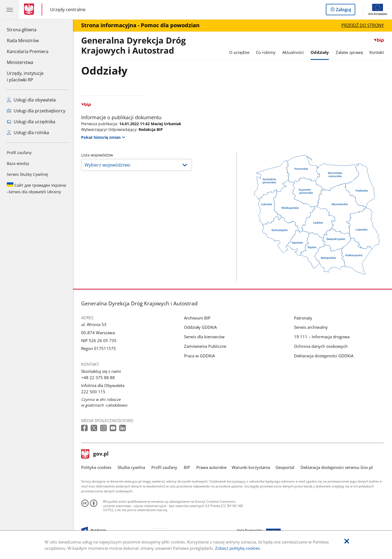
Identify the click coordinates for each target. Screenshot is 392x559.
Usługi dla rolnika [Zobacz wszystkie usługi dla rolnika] (28, 133)
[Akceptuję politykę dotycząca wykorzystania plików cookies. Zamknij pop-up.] (347, 541)
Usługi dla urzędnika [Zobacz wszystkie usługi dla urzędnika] (31, 122)
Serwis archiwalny (311, 327)
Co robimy (266, 52)
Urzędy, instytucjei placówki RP (25, 76)
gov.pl (95, 454)
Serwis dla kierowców (204, 337)
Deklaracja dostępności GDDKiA (324, 356)
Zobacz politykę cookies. (238, 548)
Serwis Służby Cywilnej (27, 174)
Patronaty (303, 318)
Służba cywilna (131, 467)
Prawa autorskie (211, 467)
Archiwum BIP (197, 318)
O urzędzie (239, 52)
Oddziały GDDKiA (200, 327)
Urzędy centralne (68, 10)
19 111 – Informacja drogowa (322, 337)
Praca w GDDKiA (199, 356)
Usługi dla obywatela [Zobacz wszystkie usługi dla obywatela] (31, 100)
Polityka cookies (96, 467)
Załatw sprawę (349, 52)
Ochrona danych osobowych (321, 346)
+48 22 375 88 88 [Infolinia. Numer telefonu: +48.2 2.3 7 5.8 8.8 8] (98, 377)
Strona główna (28, 29)
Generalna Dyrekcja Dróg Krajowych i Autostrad (134, 46)
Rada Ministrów (23, 41)
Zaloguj (345, 11)
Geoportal (285, 467)
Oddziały (320, 52)
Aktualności (293, 52)
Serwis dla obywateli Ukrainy (36, 188)
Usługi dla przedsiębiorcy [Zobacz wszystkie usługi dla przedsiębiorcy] (36, 111)
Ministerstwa (20, 62)
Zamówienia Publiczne (205, 346)
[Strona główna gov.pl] (30, 10)
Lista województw (97, 155)
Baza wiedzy (18, 163)
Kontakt (377, 52)
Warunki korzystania (251, 467)
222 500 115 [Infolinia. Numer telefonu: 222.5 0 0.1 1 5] (93, 392)
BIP (187, 467)
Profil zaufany (19, 153)
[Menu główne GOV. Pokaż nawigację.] (10, 10)
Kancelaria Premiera (28, 51)
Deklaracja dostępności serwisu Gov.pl (337, 467)
